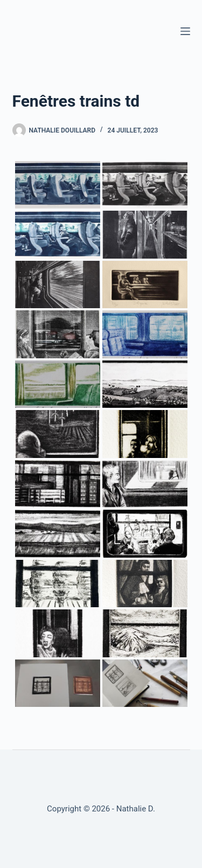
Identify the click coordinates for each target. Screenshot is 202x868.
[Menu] (185, 31)
